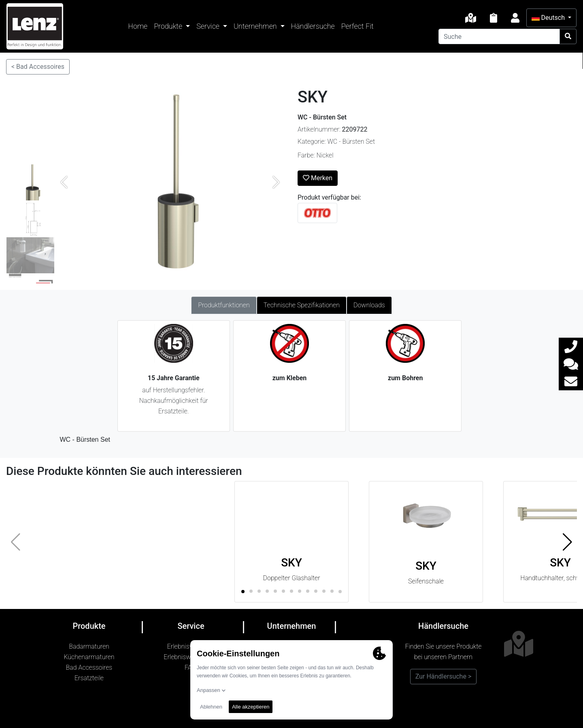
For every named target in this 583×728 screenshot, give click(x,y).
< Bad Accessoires (38, 67)
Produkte (169, 26)
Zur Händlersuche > (444, 676)
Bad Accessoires (89, 667)
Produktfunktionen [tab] (224, 305)
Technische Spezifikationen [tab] (302, 305)
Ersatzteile (89, 678)
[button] (567, 542)
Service (209, 26)
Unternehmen (256, 26)
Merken (318, 178)
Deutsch (549, 18)
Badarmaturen (89, 646)
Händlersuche (313, 26)
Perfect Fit (357, 26)
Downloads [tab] (369, 305)
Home (138, 26)
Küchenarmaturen (89, 657)
